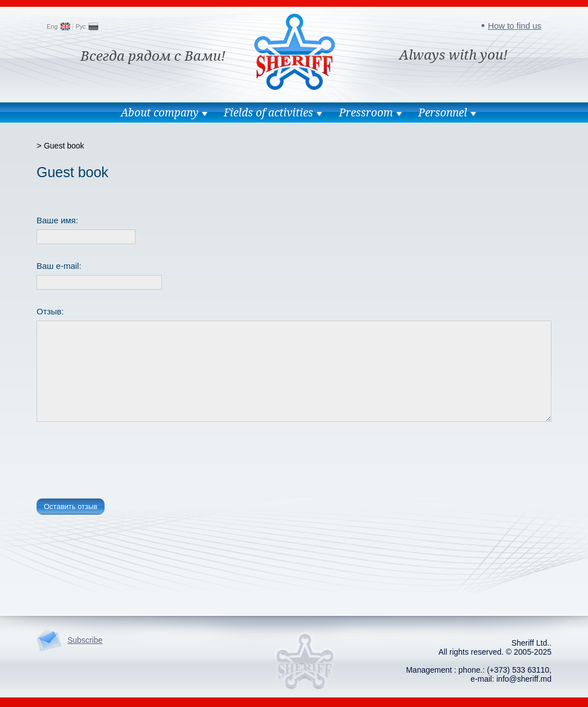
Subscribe (85, 640)
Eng (52, 26)
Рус (80, 26)
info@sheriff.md (524, 679)
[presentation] (122, 462)
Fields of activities (268, 112)
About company (160, 112)
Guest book (64, 146)
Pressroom (366, 112)
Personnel (443, 112)
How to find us (515, 26)
